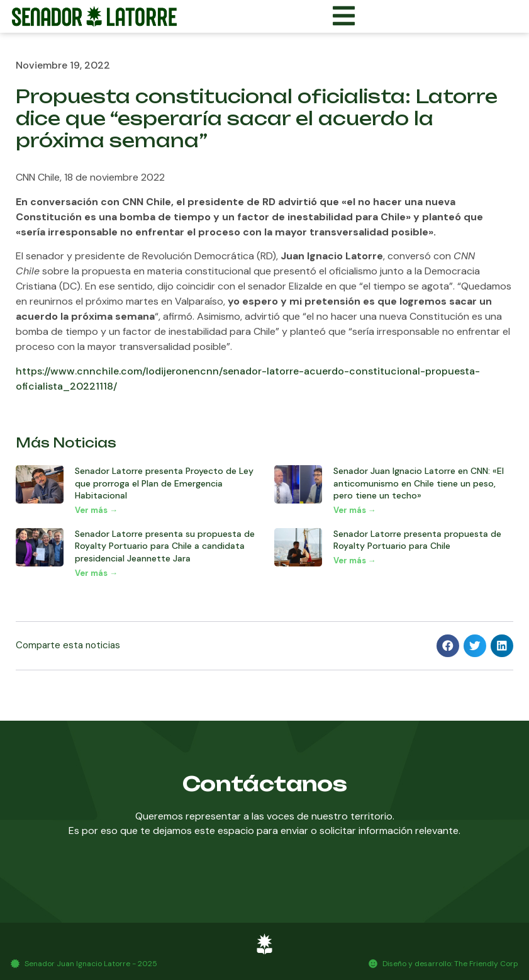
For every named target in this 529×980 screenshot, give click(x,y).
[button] (448, 646)
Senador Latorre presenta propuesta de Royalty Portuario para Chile (417, 540)
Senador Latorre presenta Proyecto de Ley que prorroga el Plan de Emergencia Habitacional (164, 483)
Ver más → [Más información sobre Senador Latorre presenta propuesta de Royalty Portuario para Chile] (355, 560)
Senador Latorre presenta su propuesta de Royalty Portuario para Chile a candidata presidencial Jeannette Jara (165, 546)
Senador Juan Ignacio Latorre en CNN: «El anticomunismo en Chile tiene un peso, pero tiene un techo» (419, 483)
